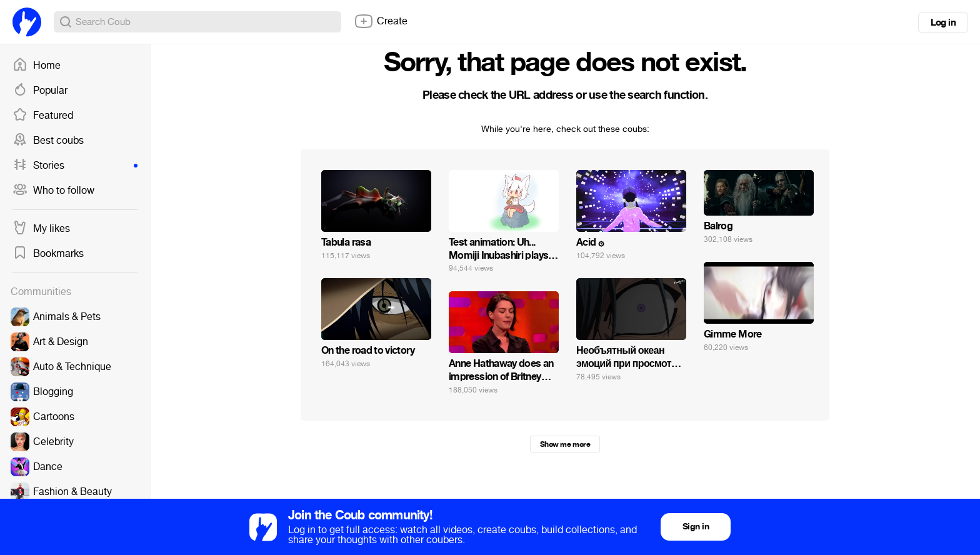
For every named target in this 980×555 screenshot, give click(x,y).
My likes (41, 229)
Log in (943, 22)
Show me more (565, 444)
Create (381, 21)
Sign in (696, 527)
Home (37, 66)
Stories (75, 166)
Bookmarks (48, 254)
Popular (40, 91)
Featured (43, 116)
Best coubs (48, 141)
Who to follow (53, 191)
